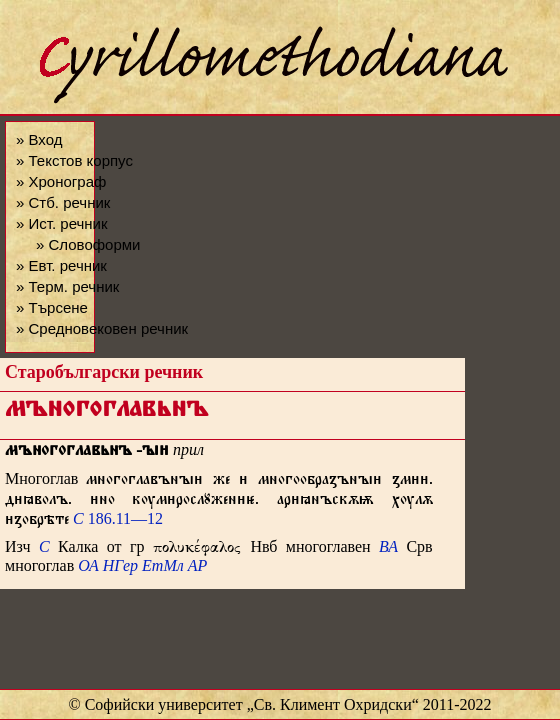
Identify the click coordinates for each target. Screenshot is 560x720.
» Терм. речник (67, 286)
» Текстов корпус (74, 160)
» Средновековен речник (102, 328)
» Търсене (52, 307)
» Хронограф (61, 181)
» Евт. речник (61, 265)
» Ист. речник (62, 223)
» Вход (39, 139)
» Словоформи (88, 244)
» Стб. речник (63, 202)
